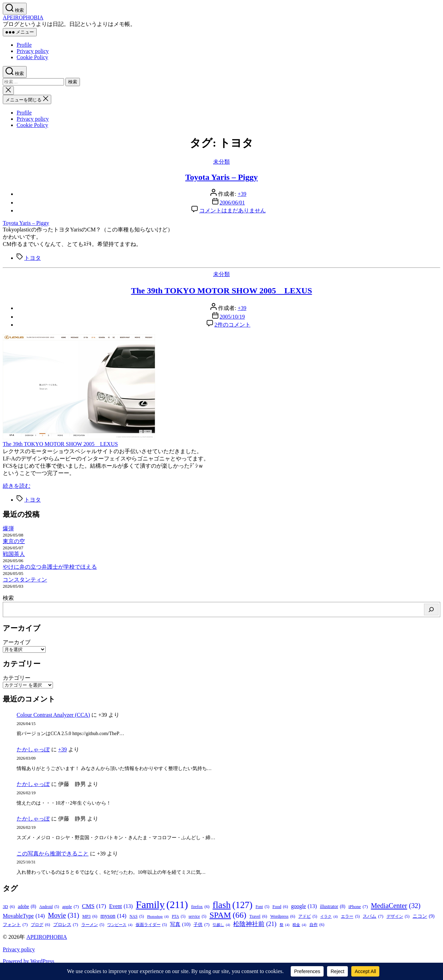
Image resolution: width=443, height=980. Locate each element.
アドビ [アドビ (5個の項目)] (308, 917)
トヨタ (33, 258)
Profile (24, 45)
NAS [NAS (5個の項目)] (137, 917)
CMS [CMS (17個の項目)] (94, 906)
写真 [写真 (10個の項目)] (180, 924)
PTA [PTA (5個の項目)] (178, 917)
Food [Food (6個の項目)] (280, 907)
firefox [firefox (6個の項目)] (200, 907)
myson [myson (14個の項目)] (113, 916)
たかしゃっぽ (33, 749)
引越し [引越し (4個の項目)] (221, 925)
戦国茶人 (14, 554)
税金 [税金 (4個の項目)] (299, 925)
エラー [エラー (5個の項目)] (350, 917)
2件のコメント (233, 325)
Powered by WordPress (29, 961)
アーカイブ (17, 642)
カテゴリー (17, 678)
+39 (242, 194)
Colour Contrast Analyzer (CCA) (53, 715)
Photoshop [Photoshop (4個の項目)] (158, 917)
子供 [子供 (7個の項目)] (201, 925)
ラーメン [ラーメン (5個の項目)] (93, 925)
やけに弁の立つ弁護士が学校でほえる (50, 567)
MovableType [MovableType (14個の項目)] (24, 916)
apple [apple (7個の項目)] (71, 907)
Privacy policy (33, 51)
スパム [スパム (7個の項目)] (373, 916)
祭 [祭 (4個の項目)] (284, 925)
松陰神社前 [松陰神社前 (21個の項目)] (255, 924)
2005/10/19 (232, 317)
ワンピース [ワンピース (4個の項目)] (120, 925)
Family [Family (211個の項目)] (162, 905)
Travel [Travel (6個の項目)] (258, 917)
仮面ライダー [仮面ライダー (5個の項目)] (151, 925)
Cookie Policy (32, 57)
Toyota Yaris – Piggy (221, 177)
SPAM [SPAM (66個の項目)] (228, 915)
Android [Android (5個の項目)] (49, 907)
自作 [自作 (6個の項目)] (317, 925)
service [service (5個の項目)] (197, 917)
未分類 (221, 162)
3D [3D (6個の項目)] (9, 907)
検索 (8, 598)
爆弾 (8, 528)
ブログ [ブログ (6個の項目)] (40, 925)
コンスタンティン (25, 580)
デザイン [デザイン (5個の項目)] (398, 917)
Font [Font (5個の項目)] (262, 907)
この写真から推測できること (53, 854)
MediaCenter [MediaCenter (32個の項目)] (396, 906)
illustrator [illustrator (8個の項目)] (332, 907)
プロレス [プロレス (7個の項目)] (66, 925)
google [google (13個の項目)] (304, 906)
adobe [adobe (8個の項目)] (27, 907)
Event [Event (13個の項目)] (121, 906)
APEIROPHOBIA (23, 17)
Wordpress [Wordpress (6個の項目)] (283, 917)
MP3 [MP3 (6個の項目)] (90, 917)
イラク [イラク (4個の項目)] (329, 917)
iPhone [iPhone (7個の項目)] (358, 907)
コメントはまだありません (233, 210)
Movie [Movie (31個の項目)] (63, 915)
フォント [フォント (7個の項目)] (15, 925)
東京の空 (14, 541)
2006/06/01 (232, 203)
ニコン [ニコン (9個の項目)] (423, 916)
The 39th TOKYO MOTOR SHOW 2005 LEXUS (222, 291)
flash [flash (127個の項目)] (232, 905)
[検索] (431, 610)
